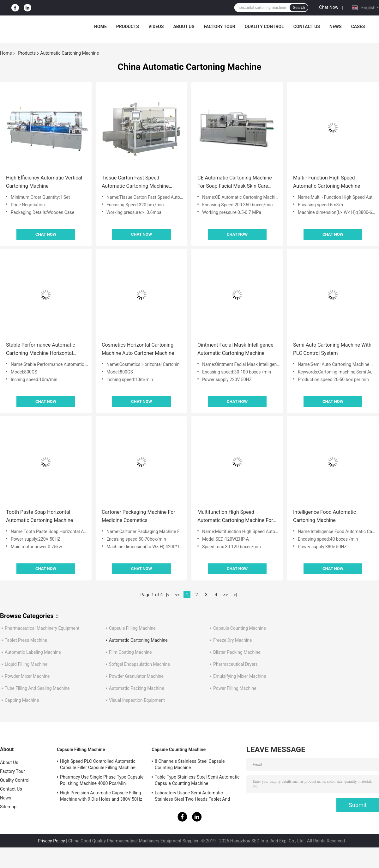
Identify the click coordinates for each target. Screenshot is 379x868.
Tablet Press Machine (26, 640)
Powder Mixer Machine (27, 676)
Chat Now (329, 7)
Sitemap (8, 807)
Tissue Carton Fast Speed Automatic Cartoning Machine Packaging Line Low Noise (135, 182)
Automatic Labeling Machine (33, 652)
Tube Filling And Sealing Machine (37, 688)
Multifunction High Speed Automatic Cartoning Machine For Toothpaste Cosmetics (235, 517)
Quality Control (264, 27)
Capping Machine (22, 700)
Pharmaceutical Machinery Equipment (42, 628)
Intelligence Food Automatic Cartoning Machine (325, 516)
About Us (184, 27)
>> (226, 595)
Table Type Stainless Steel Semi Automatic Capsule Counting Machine (197, 780)
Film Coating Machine (130, 652)
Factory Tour (220, 27)
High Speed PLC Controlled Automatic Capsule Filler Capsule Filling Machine (98, 764)
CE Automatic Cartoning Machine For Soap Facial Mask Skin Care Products (235, 182)
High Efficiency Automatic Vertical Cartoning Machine (44, 182)
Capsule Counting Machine (240, 628)
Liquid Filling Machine (26, 664)
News (336, 27)
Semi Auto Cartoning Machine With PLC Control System (332, 349)
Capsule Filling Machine (132, 628)
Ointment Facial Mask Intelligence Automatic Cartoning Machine (235, 349)
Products (128, 27)
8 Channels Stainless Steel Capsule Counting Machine (190, 764)
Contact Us (307, 27)
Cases (358, 27)
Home (100, 27)
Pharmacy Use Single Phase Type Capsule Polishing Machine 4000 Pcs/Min (102, 780)
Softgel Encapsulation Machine (139, 664)
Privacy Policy (51, 841)
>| (235, 595)
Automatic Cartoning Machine (138, 640)
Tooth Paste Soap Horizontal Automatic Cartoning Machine (39, 516)
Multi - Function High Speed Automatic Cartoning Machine (327, 182)
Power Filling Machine (235, 688)
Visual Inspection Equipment (137, 700)
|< (168, 595)
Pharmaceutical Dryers (235, 664)
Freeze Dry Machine (232, 640)
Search (299, 8)
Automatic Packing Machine (137, 688)
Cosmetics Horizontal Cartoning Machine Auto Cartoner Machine (138, 349)
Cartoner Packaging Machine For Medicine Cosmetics (138, 516)
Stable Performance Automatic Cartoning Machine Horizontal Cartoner (41, 350)
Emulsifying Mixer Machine (240, 676)
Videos (156, 27)
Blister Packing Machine (237, 652)
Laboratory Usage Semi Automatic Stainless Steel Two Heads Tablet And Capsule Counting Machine (192, 797)
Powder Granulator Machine (136, 676)
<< (177, 595)
